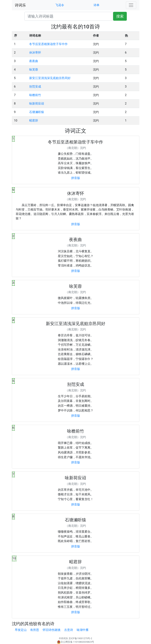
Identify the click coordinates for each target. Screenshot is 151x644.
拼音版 (76, 178)
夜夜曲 (34, 61)
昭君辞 (34, 121)
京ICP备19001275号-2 (80, 638)
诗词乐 (20, 5)
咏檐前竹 (35, 95)
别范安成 (35, 87)
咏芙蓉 (34, 70)
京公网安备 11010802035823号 (76, 642)
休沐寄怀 (35, 53)
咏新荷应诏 (37, 104)
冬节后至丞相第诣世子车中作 (48, 44)
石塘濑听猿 (37, 112)
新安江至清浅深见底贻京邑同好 (50, 78)
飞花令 (60, 5)
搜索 (120, 16)
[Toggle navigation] (131, 5)
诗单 (96, 5)
